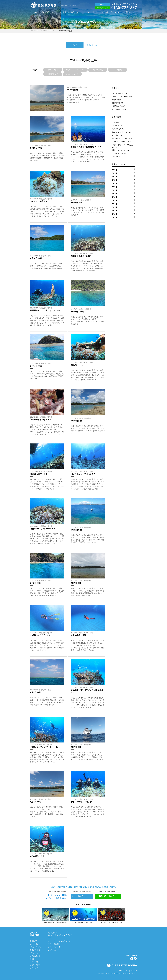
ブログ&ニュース (116, 12)
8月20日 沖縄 (36, 148)
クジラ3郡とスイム (118, 129)
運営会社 (134, 971)
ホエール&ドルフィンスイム (121, 132)
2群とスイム (116, 156)
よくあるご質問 (35, 965)
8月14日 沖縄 (36, 366)
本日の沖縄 (117, 70)
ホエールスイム (72, 74)
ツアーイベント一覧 (54, 947)
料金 (95, 12)
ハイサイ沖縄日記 (53, 70)
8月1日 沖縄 (35, 802)
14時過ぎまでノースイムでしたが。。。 (122, 146)
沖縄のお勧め (92, 45)
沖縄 (85, 87)
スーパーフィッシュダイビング (60, 934)
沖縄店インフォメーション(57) (122, 97)
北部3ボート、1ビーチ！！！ (43, 529)
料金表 (32, 959)
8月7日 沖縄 (76, 583)
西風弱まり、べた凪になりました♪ (45, 310)
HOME (35, 12)
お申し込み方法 (35, 956)
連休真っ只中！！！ (39, 474)
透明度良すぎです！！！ (41, 420)
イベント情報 (103, 12)
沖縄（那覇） (36, 934)
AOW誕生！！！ (37, 856)
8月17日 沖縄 (77, 312)
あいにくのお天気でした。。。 (44, 201)
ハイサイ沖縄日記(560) (119, 93)
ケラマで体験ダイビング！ (82, 802)
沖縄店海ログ (53, 74)
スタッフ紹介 (56, 12)
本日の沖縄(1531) (118, 103)
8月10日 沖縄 (77, 530)
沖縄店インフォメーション (75, 70)
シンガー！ (115, 122)
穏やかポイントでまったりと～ (84, 474)
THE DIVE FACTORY (83, 905)
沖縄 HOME (34, 31)
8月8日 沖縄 (35, 583)
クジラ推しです (117, 135)
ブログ (74, 45)
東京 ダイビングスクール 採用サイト (112, 923)
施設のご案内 (98, 70)
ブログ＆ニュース (54, 950)
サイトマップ (124, 971)
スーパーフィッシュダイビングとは (59, 941)
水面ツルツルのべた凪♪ (81, 256)
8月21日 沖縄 (72, 90)
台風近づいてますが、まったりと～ (46, 747)
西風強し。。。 (78, 365)
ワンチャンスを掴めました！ (121, 142)
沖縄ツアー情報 (35, 950)
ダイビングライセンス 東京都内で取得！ (55, 923)
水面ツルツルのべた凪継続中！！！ (86, 147)
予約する (102, 5)
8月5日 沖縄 (35, 692)
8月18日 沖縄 (36, 258)
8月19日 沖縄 (77, 203)
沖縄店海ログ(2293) (118, 106)
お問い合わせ (129, 12)
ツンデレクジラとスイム (120, 153)
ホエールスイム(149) (119, 109)
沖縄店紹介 (34, 941)
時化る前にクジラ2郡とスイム (122, 138)
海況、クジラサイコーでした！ (122, 150)
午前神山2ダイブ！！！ (40, 635)
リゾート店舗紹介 (54, 944)
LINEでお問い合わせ (103, 8)
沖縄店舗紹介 (45, 12)
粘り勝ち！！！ (117, 126)
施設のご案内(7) (117, 100)
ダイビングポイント (84, 12)
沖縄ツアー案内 (69, 12)
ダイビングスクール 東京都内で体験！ (83, 923)
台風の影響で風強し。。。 (82, 635)
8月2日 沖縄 (76, 747)
